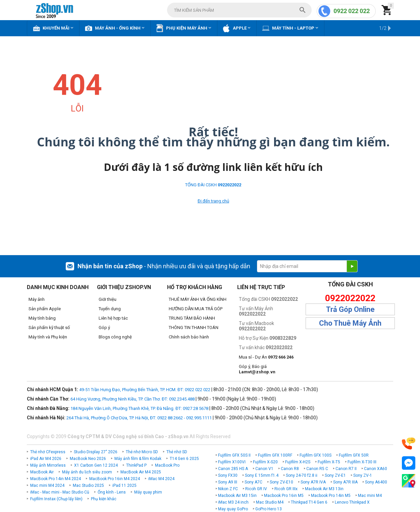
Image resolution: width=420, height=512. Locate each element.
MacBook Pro (167, 465)
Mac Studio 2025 (88, 485)
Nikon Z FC (228, 489)
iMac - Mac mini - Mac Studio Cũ (60, 492)
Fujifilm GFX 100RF (275, 455)
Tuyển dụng (110, 309)
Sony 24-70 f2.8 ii (302, 475)
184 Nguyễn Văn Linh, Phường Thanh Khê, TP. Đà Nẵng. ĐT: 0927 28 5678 (139, 408)
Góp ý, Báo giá (257, 369)
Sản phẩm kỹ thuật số (49, 328)
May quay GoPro (233, 509)
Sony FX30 (228, 475)
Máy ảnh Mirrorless (48, 465)
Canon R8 (290, 469)
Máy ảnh (37, 299)
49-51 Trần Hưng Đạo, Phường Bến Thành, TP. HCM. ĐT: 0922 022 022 (145, 390)
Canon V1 (264, 469)
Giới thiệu (108, 299)
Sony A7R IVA (313, 482)
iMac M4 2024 (161, 479)
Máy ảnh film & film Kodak (138, 459)
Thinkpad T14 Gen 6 (309, 502)
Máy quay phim (148, 492)
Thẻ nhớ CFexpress (48, 452)
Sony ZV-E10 (281, 482)
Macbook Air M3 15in (237, 496)
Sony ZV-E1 (335, 475)
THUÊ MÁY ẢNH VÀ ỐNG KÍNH (198, 299)
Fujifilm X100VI (232, 462)
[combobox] (239, 10)
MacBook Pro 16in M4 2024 (115, 479)
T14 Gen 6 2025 (184, 459)
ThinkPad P (136, 465)
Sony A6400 (376, 482)
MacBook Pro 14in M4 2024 (56, 479)
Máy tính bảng (42, 318)
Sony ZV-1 (363, 475)
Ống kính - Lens (112, 492)
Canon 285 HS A (233, 469)
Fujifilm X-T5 (329, 462)
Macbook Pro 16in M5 (284, 496)
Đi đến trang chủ (213, 201)
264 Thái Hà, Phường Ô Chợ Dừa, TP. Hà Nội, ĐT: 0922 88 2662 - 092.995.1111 (139, 418)
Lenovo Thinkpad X (352, 502)
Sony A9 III (228, 482)
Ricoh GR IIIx (286, 489)
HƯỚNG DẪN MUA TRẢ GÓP (196, 309)
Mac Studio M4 (270, 502)
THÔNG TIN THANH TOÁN (194, 328)
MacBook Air (42, 472)
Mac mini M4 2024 (47, 485)
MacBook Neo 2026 (88, 459)
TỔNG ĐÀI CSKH (213, 185)
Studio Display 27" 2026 (96, 452)
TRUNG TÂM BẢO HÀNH (192, 318)
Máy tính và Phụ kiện (48, 337)
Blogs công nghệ (115, 337)
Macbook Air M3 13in (324, 489)
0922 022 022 (352, 11)
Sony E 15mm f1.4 (262, 475)
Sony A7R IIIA (345, 482)
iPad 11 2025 (124, 485)
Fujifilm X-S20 (265, 462)
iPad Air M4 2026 (46, 459)
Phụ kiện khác (104, 499)
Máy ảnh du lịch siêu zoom (87, 472)
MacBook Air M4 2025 (141, 472)
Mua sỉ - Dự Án (266, 357)
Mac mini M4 (370, 496)
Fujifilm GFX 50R (354, 455)
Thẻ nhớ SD (177, 452)
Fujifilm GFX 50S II (234, 455)
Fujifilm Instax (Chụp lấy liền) (56, 499)
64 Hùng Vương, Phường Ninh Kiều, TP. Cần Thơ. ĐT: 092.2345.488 (133, 399)
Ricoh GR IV (256, 489)
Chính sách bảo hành (189, 337)
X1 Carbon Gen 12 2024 (96, 465)
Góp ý (104, 328)
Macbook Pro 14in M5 (331, 496)
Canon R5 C (317, 469)
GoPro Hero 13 (269, 509)
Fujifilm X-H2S (298, 462)
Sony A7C (253, 482)
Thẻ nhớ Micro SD (142, 452)
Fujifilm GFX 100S (316, 455)
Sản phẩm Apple (45, 309)
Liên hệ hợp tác (113, 318)
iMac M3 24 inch (233, 502)
